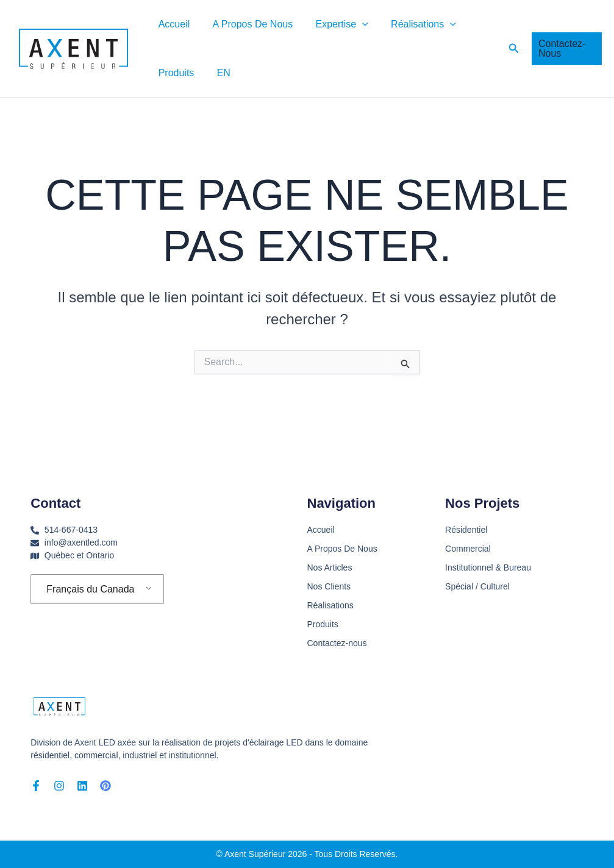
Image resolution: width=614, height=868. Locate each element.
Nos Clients (329, 586)
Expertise (334, 24)
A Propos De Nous (248, 24)
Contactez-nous (337, 643)
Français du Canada (90, 589)
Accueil (173, 24)
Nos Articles (330, 567)
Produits (175, 73)
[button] (354, 24)
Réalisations (412, 24)
